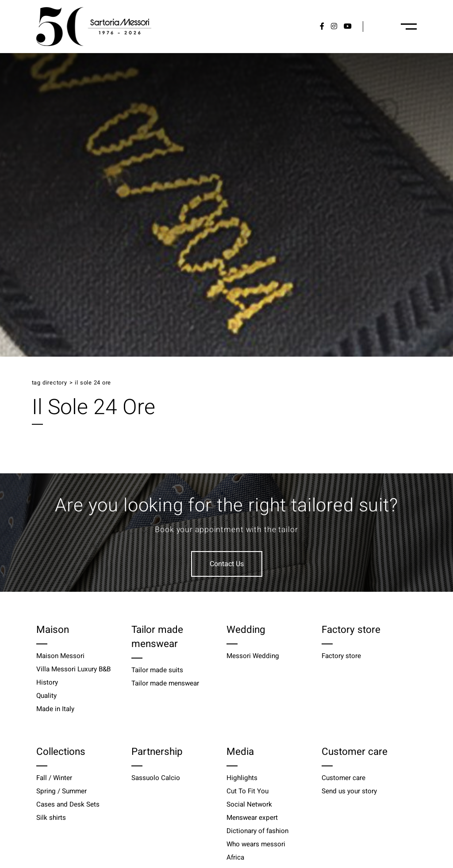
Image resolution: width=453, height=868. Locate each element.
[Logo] (94, 27)
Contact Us (227, 564)
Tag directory (50, 383)
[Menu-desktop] (409, 27)
